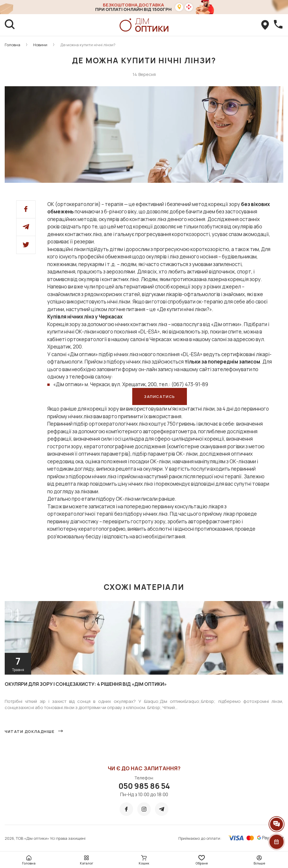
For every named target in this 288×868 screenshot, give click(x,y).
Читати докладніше (30, 731)
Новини (40, 45)
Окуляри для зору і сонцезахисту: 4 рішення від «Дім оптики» (86, 684)
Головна (12, 45)
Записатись (160, 396)
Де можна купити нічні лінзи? (88, 45)
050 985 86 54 (144, 786)
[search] (10, 25)
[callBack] (278, 25)
